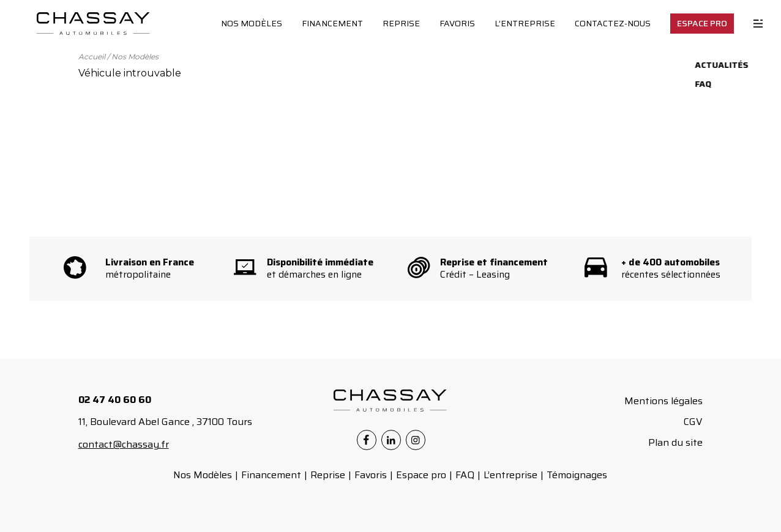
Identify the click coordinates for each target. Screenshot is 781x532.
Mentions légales (663, 401)
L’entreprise (525, 23)
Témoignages (577, 475)
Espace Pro (702, 23)
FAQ (465, 475)
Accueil (92, 57)
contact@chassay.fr (124, 444)
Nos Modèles (252, 23)
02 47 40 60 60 (115, 400)
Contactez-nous (613, 23)
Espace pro (421, 475)
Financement (332, 23)
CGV (693, 422)
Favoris (457, 23)
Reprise (401, 23)
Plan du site (675, 442)
